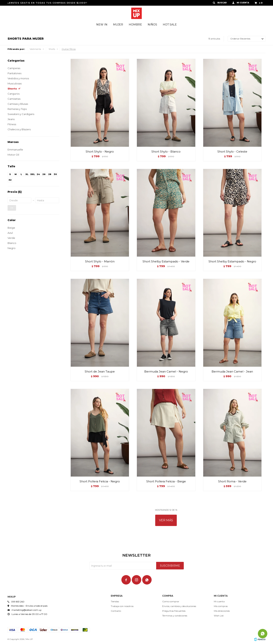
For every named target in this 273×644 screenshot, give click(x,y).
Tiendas (115, 601)
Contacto (116, 611)
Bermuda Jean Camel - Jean (232, 371)
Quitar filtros (69, 49)
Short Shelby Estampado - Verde (166, 261)
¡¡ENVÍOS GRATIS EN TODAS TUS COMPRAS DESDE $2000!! (47, 3)
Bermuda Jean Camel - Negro (166, 371)
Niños (152, 25)
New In (102, 25)
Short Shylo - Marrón (100, 261)
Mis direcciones (222, 611)
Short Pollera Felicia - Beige (166, 481)
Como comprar (171, 601)
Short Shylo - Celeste (232, 152)
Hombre (135, 25)
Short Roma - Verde (232, 481)
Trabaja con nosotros (122, 606)
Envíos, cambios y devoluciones (179, 606)
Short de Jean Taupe (100, 371)
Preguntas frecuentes (174, 611)
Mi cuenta (219, 601)
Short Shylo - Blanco (166, 152)
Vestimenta (35, 49)
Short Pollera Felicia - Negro (100, 481)
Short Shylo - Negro (100, 152)
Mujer (118, 25)
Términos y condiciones (175, 616)
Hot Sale (170, 25)
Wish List (219, 616)
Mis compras (221, 606)
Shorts (52, 49)
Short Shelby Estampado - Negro (232, 261)
